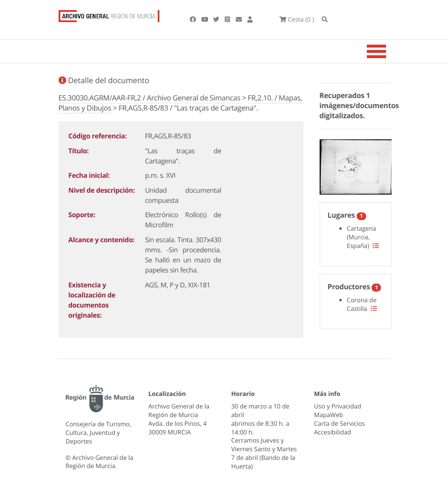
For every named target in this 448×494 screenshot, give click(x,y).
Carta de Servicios (339, 423)
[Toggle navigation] (388, 51)
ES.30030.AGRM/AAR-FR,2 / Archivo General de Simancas (150, 98)
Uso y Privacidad (338, 406)
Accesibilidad (333, 432)
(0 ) (297, 19)
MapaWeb (328, 415)
